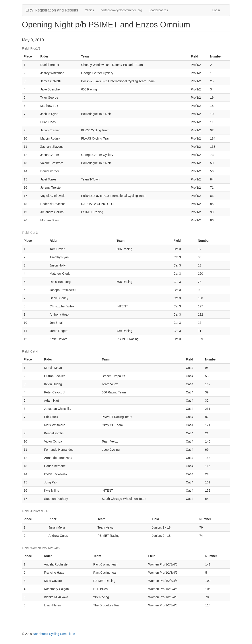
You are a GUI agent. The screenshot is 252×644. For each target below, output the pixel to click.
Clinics (89, 10)
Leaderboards (158, 10)
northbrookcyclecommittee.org (121, 10)
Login (216, 10)
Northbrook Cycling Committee (54, 634)
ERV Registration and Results (52, 10)
